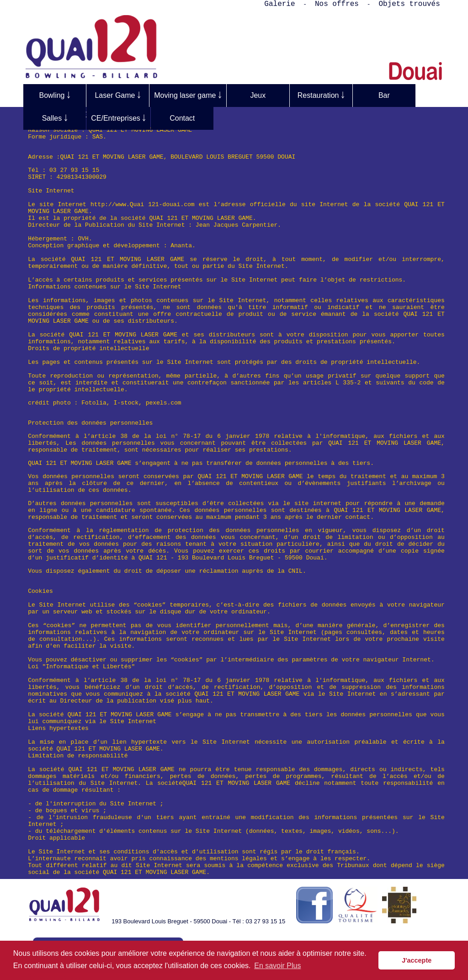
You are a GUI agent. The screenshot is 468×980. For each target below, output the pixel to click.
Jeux (258, 95)
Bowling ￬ (54, 95)
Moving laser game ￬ (188, 95)
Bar (384, 95)
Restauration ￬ (321, 95)
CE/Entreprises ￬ (118, 118)
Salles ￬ (55, 118)
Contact (182, 118)
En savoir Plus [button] (277, 966)
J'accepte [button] (417, 960)
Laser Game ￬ (117, 95)
